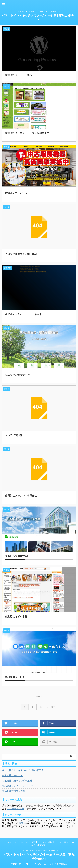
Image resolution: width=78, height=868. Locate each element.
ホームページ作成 (11, 842)
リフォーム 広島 (16, 808)
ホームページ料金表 (47, 842)
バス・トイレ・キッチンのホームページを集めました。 (39, 850)
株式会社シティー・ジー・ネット (19, 786)
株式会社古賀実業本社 (14, 791)
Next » (39, 696)
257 (53, 707)
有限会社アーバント (12, 775)
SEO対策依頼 (63, 842)
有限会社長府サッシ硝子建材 (17, 781)
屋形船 (22, 823)
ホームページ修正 (28, 842)
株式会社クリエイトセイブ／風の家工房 (23, 770)
